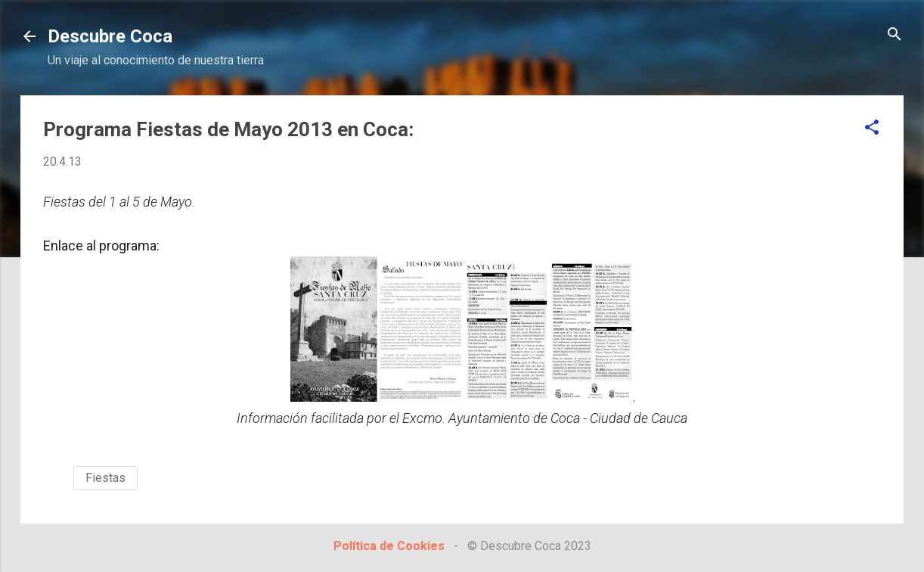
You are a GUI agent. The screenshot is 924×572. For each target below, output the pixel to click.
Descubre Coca (110, 36)
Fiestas (105, 478)
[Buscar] (895, 35)
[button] (872, 128)
